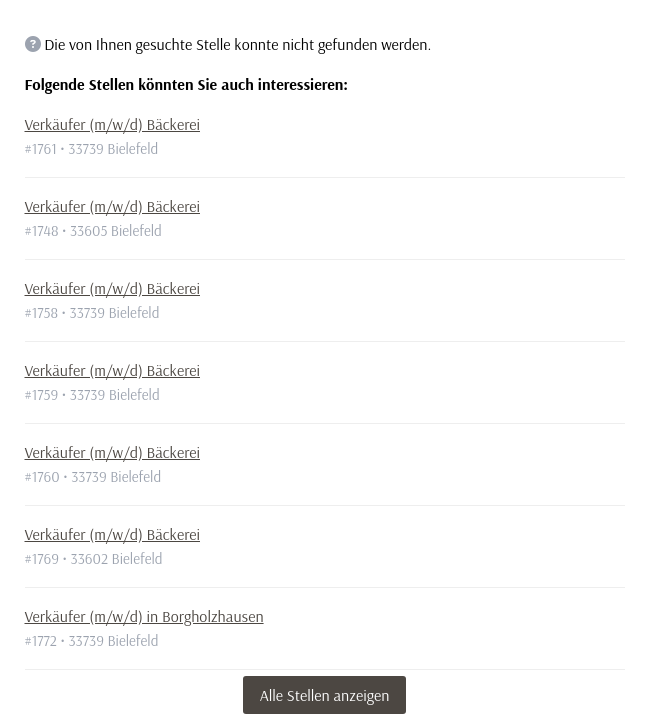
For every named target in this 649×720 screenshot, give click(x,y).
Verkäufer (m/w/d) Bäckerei (112, 124)
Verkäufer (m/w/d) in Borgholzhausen (144, 616)
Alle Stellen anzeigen (325, 695)
